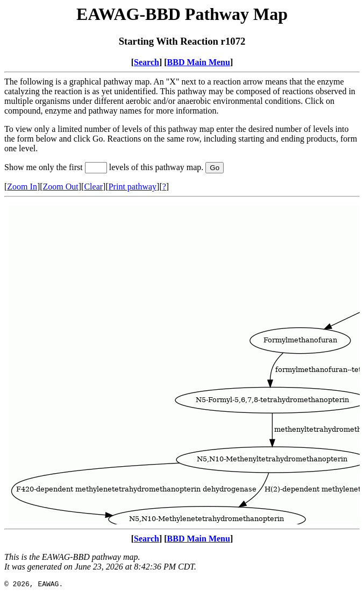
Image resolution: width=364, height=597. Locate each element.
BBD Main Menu (199, 62)
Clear (93, 187)
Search (147, 62)
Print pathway (133, 187)
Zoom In (22, 187)
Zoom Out (61, 187)
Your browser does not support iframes (182, 363)
